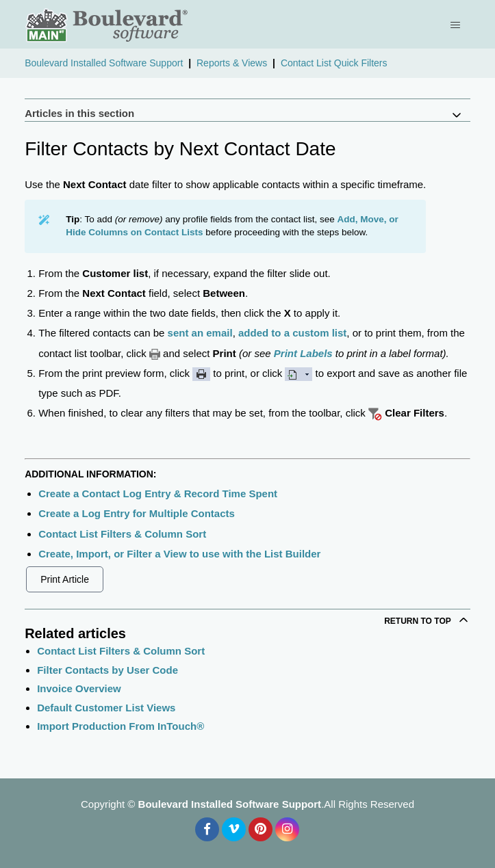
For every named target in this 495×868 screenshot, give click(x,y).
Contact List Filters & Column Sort (122, 534)
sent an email (200, 333)
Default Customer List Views (106, 708)
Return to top (427, 620)
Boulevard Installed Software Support (104, 63)
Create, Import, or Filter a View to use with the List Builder (179, 554)
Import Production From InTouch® (120, 726)
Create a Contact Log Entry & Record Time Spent (158, 494)
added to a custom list (292, 333)
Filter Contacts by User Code (107, 670)
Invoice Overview (79, 688)
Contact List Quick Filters (334, 63)
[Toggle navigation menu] (457, 25)
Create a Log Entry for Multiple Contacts (137, 513)
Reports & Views (232, 63)
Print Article (65, 579)
